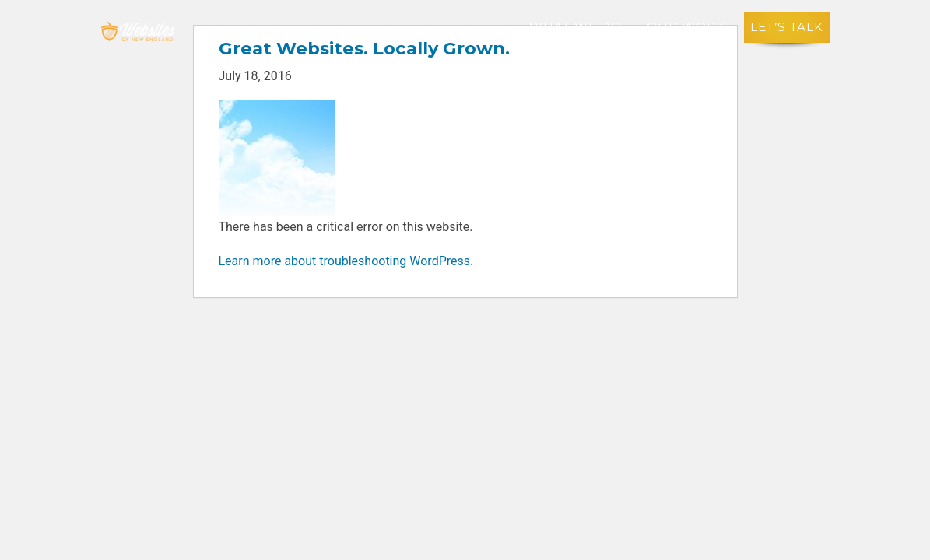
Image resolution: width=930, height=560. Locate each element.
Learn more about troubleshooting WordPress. (346, 261)
